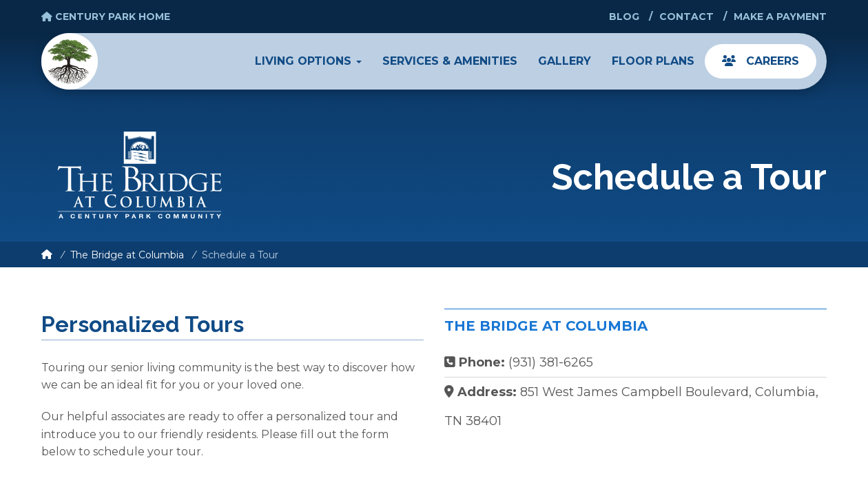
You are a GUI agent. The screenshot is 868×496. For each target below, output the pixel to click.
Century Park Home (106, 17)
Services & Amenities (450, 61)
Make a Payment (780, 17)
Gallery (565, 61)
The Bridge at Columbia (127, 255)
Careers (761, 61)
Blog (624, 17)
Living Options (308, 61)
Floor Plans (653, 61)
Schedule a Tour (240, 255)
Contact (686, 17)
